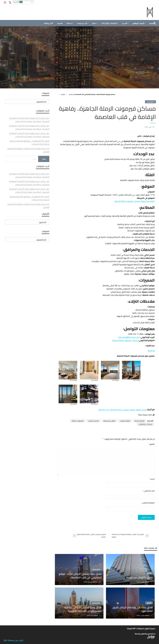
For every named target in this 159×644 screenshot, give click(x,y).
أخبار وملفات (48, 23)
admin (147, 582)
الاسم (152, 479)
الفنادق (149, 573)
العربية (18, 2)
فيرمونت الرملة (78, 421)
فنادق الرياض (72, 94)
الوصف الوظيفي (138, 23)
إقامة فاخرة (139, 421)
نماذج (94, 23)
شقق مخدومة (109, 421)
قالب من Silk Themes (13, 640)
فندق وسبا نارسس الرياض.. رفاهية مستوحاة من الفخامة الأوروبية (83, 609)
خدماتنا (69, 23)
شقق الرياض (125, 421)
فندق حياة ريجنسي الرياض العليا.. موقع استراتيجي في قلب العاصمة (80, 576)
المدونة (60, 23)
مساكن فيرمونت (145, 424)
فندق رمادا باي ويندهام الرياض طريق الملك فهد (133, 609)
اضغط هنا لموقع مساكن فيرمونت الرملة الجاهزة (135, 201)
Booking (151, 351)
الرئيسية (63, 94)
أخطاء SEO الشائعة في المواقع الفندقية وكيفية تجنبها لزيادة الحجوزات (30, 143)
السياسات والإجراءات (109, 23)
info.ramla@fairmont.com (129, 337)
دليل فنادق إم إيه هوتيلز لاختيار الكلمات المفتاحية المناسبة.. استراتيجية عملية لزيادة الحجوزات (29, 120)
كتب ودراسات (82, 23)
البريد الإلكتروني (149, 491)
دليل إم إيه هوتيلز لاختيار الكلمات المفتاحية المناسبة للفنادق (28, 150)
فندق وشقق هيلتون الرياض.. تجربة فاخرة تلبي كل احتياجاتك (122, 410)
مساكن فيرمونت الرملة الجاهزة (125, 340)
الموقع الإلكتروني (148, 503)
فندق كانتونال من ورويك (139, 577)
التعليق (151, 444)
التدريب (124, 23)
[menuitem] (139, 23)
